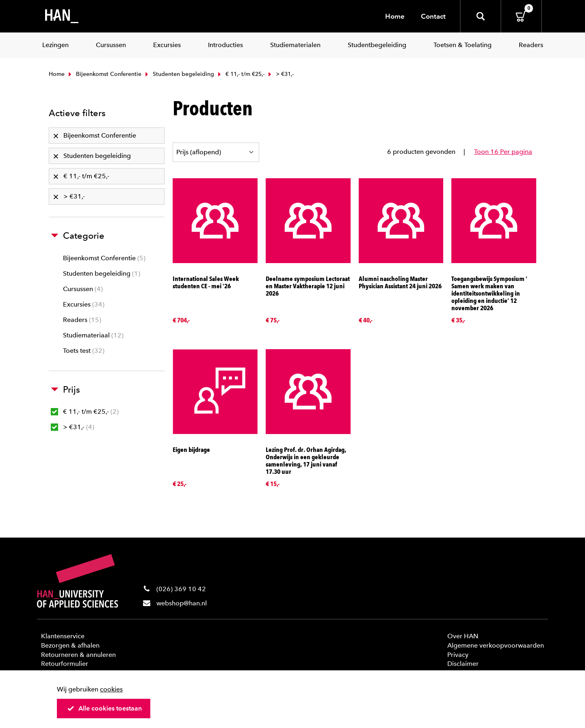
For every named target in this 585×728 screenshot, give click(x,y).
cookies (111, 689)
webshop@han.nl (182, 603)
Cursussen (83, 289)
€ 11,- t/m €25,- (240, 74)
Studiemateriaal (93, 335)
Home (395, 16)
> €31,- (73, 427)
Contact (433, 16)
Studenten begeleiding (179, 74)
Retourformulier (65, 664)
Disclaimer (463, 664)
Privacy (458, 655)
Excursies (84, 304)
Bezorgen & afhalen (70, 645)
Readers (82, 320)
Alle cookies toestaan (104, 708)
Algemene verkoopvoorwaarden (496, 645)
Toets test (84, 351)
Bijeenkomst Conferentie (104, 74)
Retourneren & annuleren (78, 655)
